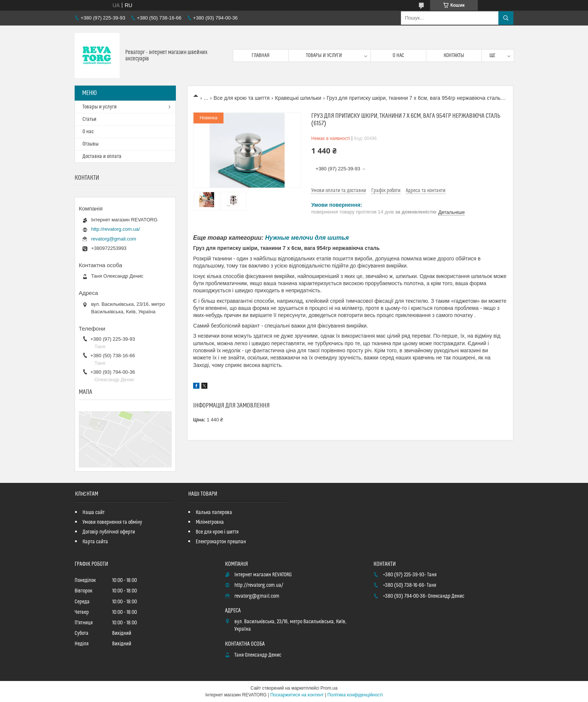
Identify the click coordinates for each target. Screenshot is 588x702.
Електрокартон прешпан (221, 542)
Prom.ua (329, 688)
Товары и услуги (324, 56)
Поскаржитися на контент (297, 695)
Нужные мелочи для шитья (307, 238)
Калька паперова (214, 513)
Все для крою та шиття (242, 98)
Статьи (89, 119)
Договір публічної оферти (109, 532)
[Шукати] (506, 18)
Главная (261, 56)
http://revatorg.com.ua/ (115, 229)
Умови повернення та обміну (112, 522)
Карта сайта (95, 542)
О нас (398, 56)
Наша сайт (94, 513)
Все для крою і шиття (217, 532)
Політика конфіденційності (355, 695)
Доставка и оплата (102, 156)
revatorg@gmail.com (114, 239)
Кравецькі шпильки (298, 98)
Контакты (454, 56)
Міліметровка (210, 522)
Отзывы (91, 144)
